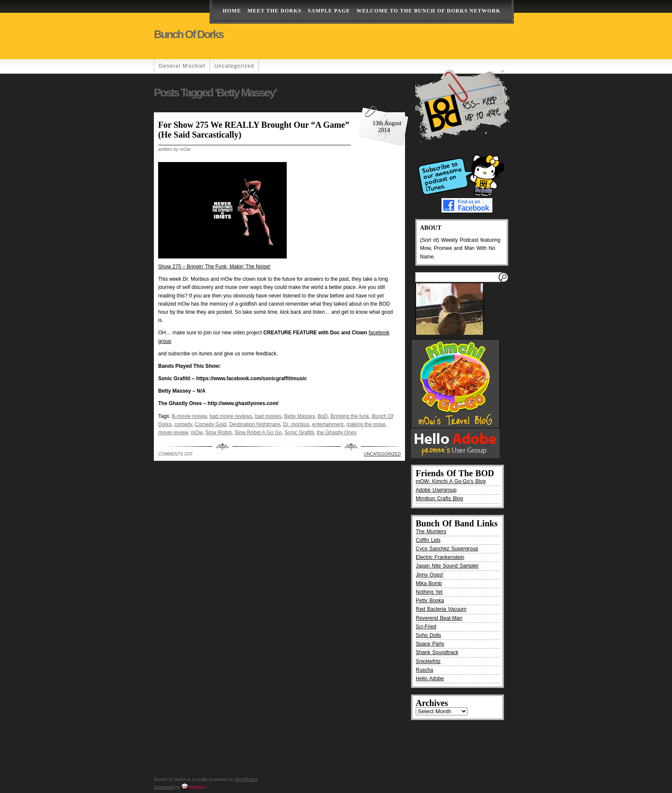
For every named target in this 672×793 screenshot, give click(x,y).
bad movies (268, 416)
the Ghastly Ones (337, 433)
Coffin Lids (428, 540)
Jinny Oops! (430, 575)
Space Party (430, 644)
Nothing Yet (429, 592)
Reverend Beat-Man (439, 618)
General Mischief (182, 66)
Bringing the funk (350, 416)
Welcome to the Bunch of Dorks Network (429, 11)
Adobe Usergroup (436, 490)
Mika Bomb (429, 583)
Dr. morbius (296, 424)
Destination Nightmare (255, 424)
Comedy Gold (211, 424)
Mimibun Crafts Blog (439, 499)
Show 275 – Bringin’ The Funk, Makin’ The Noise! (214, 267)
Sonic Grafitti (299, 433)
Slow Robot (218, 433)
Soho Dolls (428, 635)
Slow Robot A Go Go (258, 433)
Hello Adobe (430, 679)
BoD (322, 416)
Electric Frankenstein (440, 557)
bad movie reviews (231, 416)
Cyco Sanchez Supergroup (447, 549)
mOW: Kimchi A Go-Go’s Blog (451, 481)
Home (232, 11)
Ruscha (424, 670)
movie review (173, 433)
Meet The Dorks (275, 11)
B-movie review (189, 416)
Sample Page (329, 11)
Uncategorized (234, 66)
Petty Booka (430, 601)
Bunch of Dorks (189, 34)
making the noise (366, 424)
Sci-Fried (426, 627)
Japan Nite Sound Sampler (447, 566)
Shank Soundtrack (437, 652)
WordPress (246, 779)
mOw (196, 433)
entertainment (328, 424)
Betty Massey (299, 416)
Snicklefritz (428, 661)
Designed (164, 787)
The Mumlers (431, 532)
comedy (183, 424)
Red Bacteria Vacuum (441, 609)
